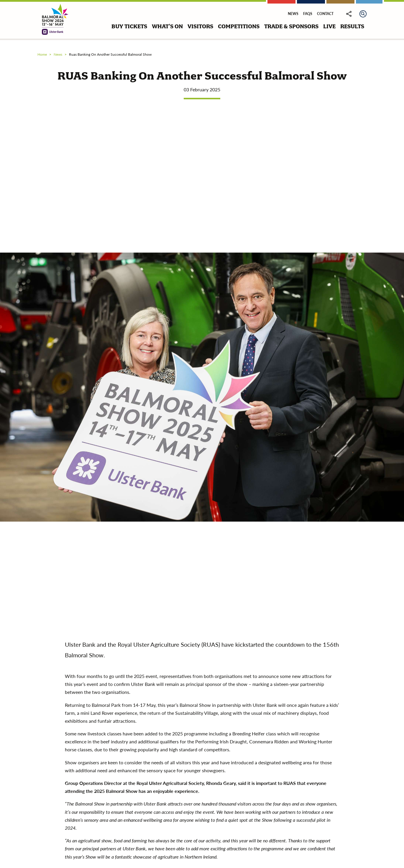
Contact (325, 14)
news (58, 54)
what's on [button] (167, 26)
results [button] (352, 26)
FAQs (308, 14)
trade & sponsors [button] (291, 26)
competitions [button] (239, 26)
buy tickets (129, 26)
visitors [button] (200, 26)
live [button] (329, 26)
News (293, 14)
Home (42, 54)
